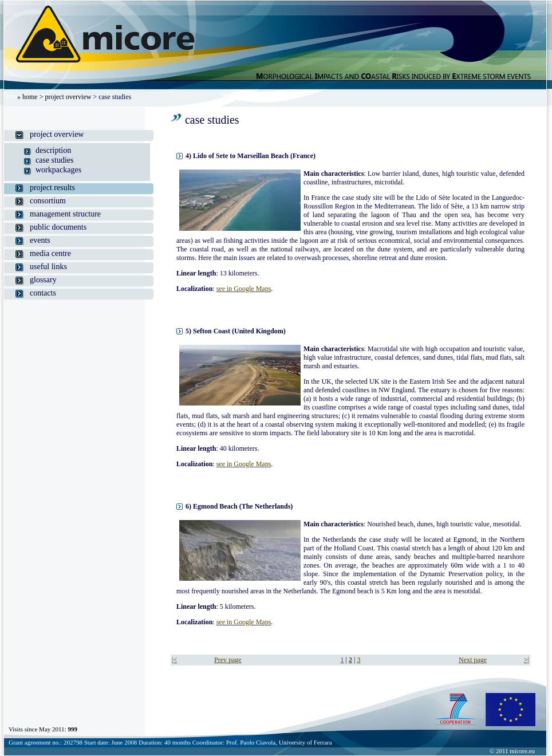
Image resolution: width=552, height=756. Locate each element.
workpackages (58, 170)
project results (52, 188)
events (40, 240)
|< (174, 660)
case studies (54, 160)
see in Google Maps (244, 289)
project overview (68, 97)
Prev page (228, 660)
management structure (65, 214)
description (53, 150)
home (30, 97)
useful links (48, 267)
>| (527, 660)
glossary (43, 280)
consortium (48, 201)
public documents (58, 227)
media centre (50, 253)
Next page (473, 660)
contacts (43, 293)
